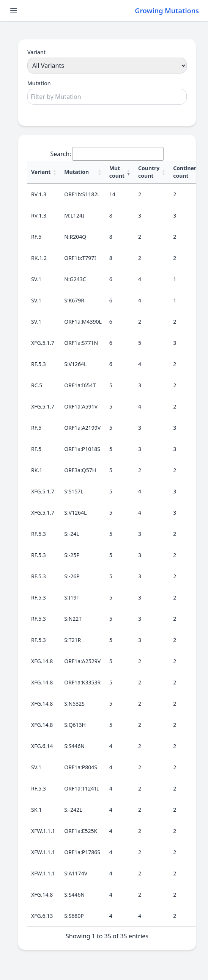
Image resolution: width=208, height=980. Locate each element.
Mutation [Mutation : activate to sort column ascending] (76, 172)
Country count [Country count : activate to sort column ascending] (149, 172)
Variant (36, 52)
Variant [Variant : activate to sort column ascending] (41, 172)
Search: (107, 154)
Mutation (39, 83)
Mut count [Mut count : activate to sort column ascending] (117, 172)
